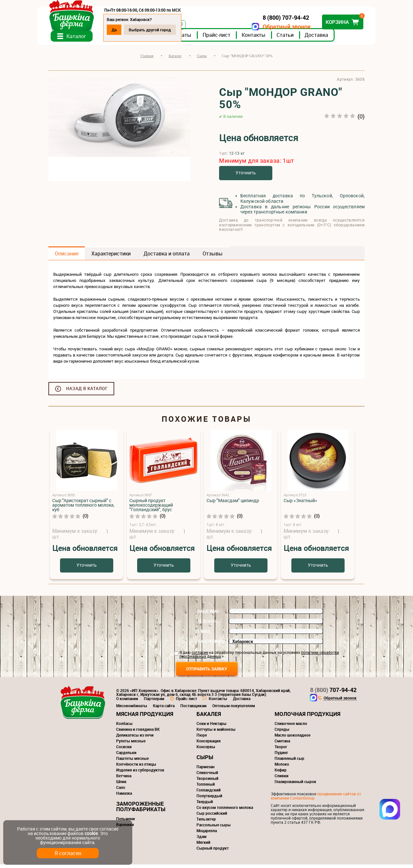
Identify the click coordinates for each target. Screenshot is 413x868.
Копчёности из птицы (136, 768)
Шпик (121, 785)
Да (125, 30)
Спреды (282, 733)
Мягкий (203, 846)
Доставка (327, 38)
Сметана (282, 744)
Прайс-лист (227, 38)
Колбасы (124, 727)
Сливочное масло (291, 727)
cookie (91, 833)
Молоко (282, 768)
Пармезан (206, 770)
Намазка (124, 797)
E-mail (204, 635)
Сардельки (126, 756)
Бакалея (209, 717)
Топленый (206, 788)
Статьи (296, 38)
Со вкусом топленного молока (225, 811)
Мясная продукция (145, 717)
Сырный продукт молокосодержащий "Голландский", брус (151, 508)
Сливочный (207, 776)
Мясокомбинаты (132, 709)
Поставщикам (193, 709)
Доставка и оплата (167, 257)
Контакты (264, 38)
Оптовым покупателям (234, 709)
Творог (281, 750)
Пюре (202, 739)
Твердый (205, 805)
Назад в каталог (87, 392)
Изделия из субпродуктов (140, 773)
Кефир (281, 773)
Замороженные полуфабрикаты (141, 810)
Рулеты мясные (131, 744)
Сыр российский (212, 817)
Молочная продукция (307, 717)
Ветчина (124, 779)
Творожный (207, 782)
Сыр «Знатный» (300, 504)
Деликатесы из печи (135, 739)
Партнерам (154, 702)
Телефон (207, 625)
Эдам (201, 840)
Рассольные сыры (214, 828)
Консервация (209, 744)
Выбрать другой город (161, 30)
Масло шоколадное (292, 739)
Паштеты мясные (132, 762)
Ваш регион (210, 645)
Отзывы (213, 257)
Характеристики (111, 257)
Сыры (205, 761)
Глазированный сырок (295, 785)
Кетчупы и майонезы (216, 733)
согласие (200, 656)
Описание (67, 257)
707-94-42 (333, 693)
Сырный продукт (213, 852)
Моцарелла (207, 834)
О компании (127, 702)
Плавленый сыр (289, 762)
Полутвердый (209, 799)
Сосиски (124, 750)
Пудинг (281, 756)
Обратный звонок (276, 27)
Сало (121, 791)
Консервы (206, 750)
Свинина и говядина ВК (138, 733)
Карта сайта (164, 709)
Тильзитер (206, 822)
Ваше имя (208, 615)
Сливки (282, 779)
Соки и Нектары (212, 727)
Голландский (209, 793)
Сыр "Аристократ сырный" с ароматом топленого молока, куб (83, 508)
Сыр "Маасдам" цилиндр (233, 504)
